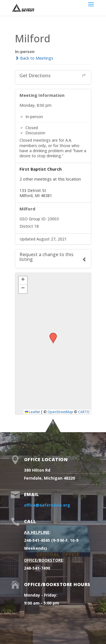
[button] (51, 334)
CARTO (84, 412)
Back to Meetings (34, 58)
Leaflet (32, 412)
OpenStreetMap (60, 412)
